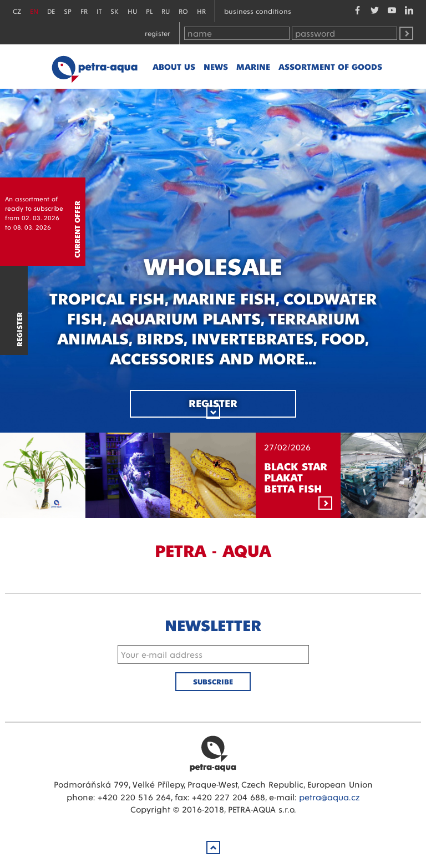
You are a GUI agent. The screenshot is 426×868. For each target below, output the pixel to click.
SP (68, 11)
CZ (17, 11)
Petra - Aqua (94, 67)
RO (183, 11)
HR (201, 11)
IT (99, 11)
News (216, 66)
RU (166, 11)
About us (174, 66)
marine (253, 66)
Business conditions (258, 11)
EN (34, 11)
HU (132, 11)
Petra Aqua (213, 753)
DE (51, 11)
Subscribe (213, 681)
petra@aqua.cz (329, 797)
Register (158, 33)
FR (84, 11)
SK (115, 11)
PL (149, 11)
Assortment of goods (330, 66)
